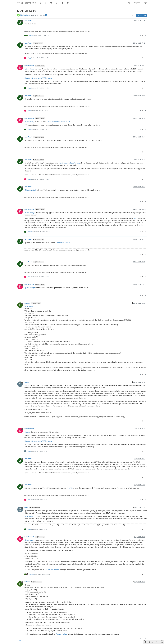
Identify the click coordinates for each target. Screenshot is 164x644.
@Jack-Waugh (30, 69)
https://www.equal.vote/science (59, 122)
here (135, 218)
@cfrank (27, 432)
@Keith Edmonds (38, 96)
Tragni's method (61, 634)
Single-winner (25, 15)
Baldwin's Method (53, 570)
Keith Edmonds (29, 66)
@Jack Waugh (38, 43)
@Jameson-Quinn (31, 190)
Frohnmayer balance (63, 243)
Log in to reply (141, 16)
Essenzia (27, 303)
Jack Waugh (28, 21)
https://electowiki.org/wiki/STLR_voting (38, 78)
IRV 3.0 (71, 488)
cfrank (27, 382)
